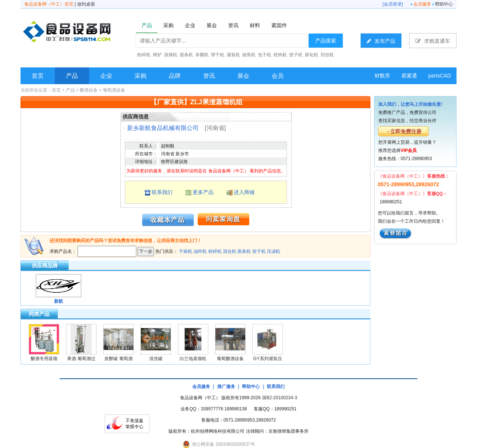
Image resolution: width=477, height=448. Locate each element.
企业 (106, 76)
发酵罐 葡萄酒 (118, 359)
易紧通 (409, 76)
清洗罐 (156, 359)
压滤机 (274, 251)
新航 (59, 301)
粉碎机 (215, 251)
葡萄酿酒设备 (230, 359)
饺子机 (259, 251)
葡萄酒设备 (114, 90)
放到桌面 (86, 4)
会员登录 (393, 4)
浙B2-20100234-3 (280, 398)
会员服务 (422, 4)
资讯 (209, 76)
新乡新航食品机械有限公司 (163, 128)
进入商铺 (244, 192)
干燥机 (186, 251)
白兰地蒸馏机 (193, 359)
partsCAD (440, 76)
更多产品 (203, 192)
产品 (72, 76)
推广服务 (226, 387)
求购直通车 (433, 41)
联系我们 (162, 192)
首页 (38, 76)
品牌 (175, 76)
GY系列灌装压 (267, 359)
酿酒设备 (89, 90)
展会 (243, 76)
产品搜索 (326, 41)
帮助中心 (444, 4)
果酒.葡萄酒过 (81, 359)
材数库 (382, 76)
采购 (140, 76)
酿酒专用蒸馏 (44, 359)
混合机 (230, 251)
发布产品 (381, 41)
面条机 (244, 251)
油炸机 (200, 251)
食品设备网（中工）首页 (49, 4)
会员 (278, 76)
